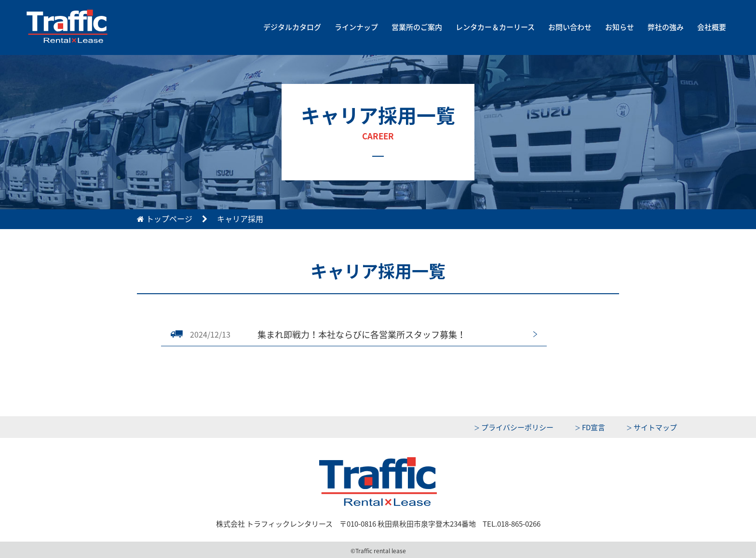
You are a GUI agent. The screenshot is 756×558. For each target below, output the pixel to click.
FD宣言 (594, 427)
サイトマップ (655, 427)
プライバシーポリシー (517, 427)
